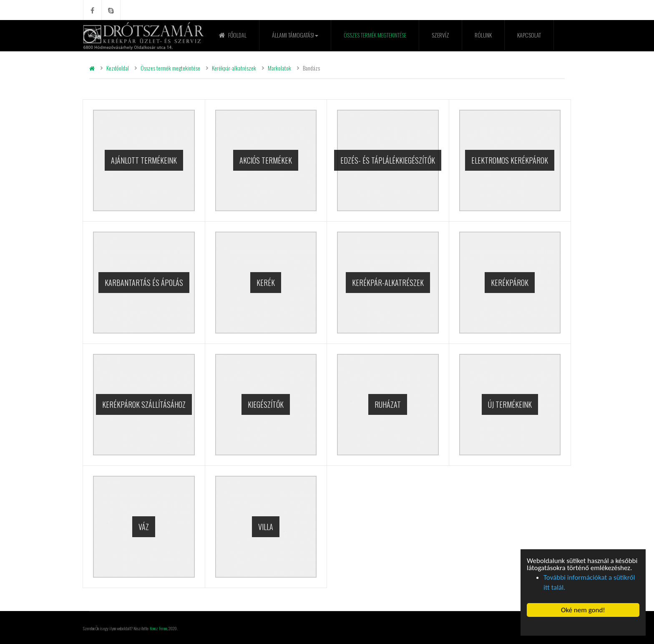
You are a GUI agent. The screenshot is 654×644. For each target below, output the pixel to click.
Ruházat (388, 404)
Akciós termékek (266, 160)
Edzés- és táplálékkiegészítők (388, 160)
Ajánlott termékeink (144, 160)
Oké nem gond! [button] (583, 610)
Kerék (266, 283)
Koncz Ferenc (158, 628)
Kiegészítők (266, 404)
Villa (266, 527)
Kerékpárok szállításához (144, 404)
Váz (144, 527)
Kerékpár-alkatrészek (388, 283)
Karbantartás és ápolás (144, 283)
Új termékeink (510, 404)
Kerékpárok (510, 283)
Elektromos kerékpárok (510, 160)
